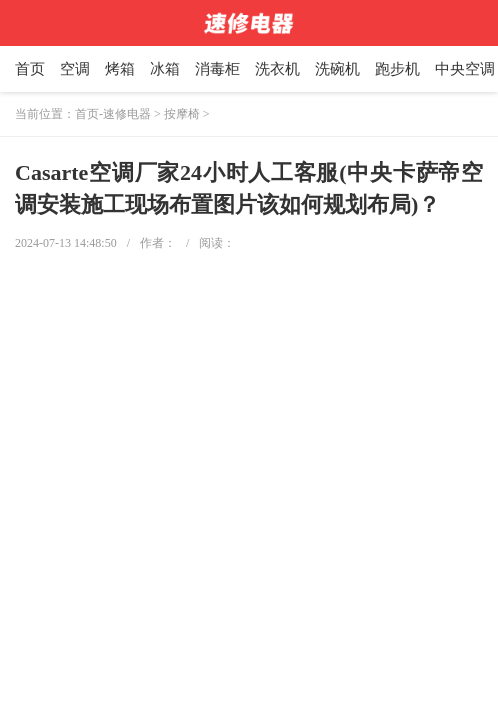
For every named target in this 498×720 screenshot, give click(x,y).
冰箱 (165, 69)
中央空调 (465, 69)
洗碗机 (337, 69)
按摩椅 (182, 114)
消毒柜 (217, 69)
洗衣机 (277, 69)
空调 (75, 69)
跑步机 (397, 69)
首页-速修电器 (113, 114)
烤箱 (120, 69)
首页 (30, 69)
